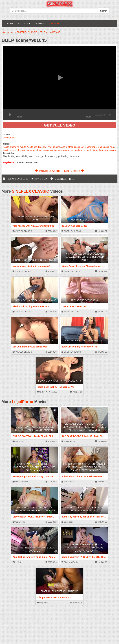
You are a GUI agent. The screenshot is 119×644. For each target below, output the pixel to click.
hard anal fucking (107, 150)
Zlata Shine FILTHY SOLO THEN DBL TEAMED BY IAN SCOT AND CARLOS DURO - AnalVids (84, 548)
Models (39, 24)
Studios (24, 24)
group (66, 150)
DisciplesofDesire (70, 562)
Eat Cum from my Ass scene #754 (84, 341)
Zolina (6, 138)
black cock (48, 150)
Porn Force (18, 441)
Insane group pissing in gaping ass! (35, 260)
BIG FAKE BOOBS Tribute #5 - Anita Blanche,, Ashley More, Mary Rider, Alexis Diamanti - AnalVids (84, 427)
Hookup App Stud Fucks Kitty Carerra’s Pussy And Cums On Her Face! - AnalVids (35, 467)
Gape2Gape (91, 147)
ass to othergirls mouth (81, 150)
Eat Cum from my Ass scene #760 (35, 341)
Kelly (13, 138)
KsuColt (16, 562)
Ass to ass (32, 147)
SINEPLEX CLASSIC (31, 191)
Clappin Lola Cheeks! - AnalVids (59, 591)
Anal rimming (54, 147)
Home (10, 24)
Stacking (42, 147)
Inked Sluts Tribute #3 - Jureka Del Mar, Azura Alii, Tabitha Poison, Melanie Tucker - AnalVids (84, 467)
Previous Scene (48, 171)
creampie (32, 150)
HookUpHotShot (20, 482)
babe (96, 150)
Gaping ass (103, 147)
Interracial (21, 150)
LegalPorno (23, 402)
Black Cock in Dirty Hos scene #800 (35, 300)
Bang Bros (42, 603)
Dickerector (67, 522)
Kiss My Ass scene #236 (84, 220)
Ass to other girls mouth (14, 147)
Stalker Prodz (68, 441)
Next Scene (74, 171)
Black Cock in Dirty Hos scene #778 (60, 381)
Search (104, 11)
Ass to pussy (9, 150)
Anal (112, 147)
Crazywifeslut (19, 522)
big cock (58, 150)
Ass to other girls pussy (73, 147)
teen (39, 150)
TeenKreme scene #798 (84, 300)
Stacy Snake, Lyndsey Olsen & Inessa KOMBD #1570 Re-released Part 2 (84, 257)
